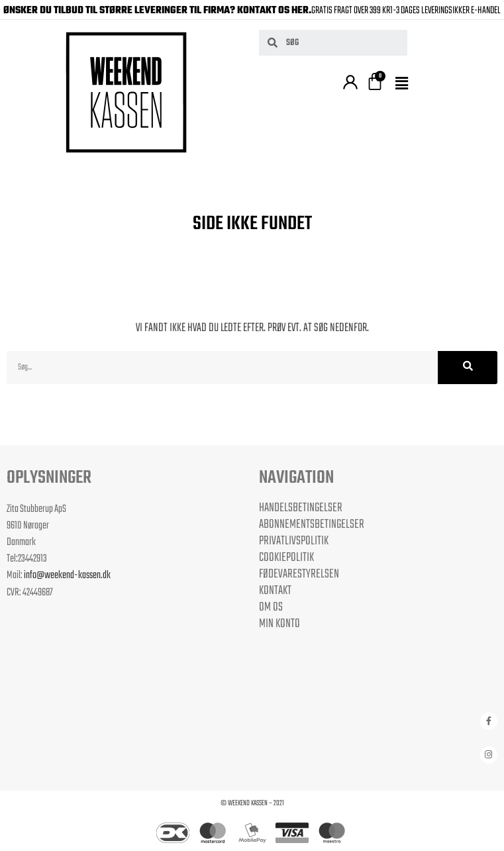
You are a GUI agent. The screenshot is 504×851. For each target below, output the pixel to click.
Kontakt (275, 591)
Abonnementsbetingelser (312, 525)
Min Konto (279, 624)
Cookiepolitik (286, 558)
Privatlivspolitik (294, 541)
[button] (404, 84)
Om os (271, 607)
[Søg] (468, 368)
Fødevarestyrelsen (299, 574)
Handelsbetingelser (301, 508)
